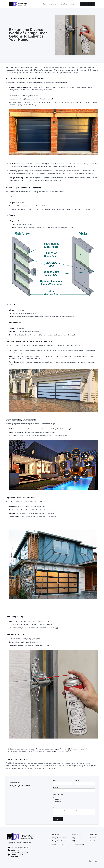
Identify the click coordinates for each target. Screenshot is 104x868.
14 (22, 353)
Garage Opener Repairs (59, 841)
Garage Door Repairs (58, 844)
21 (57, 628)
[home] (18, 4)
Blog (74, 838)
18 (69, 435)
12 (75, 317)
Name (55, 780)
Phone (77, 780)
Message (55, 808)
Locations (64, 4)
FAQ (74, 841)
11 (74, 317)
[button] (44, 4)
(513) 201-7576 (88, 4)
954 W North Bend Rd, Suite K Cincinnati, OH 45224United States (20, 855)
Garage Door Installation (59, 838)
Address (55, 787)
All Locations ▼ (93, 861)
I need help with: (58, 795)
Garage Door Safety (78, 844)
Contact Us (73, 4)
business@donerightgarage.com (20, 847)
